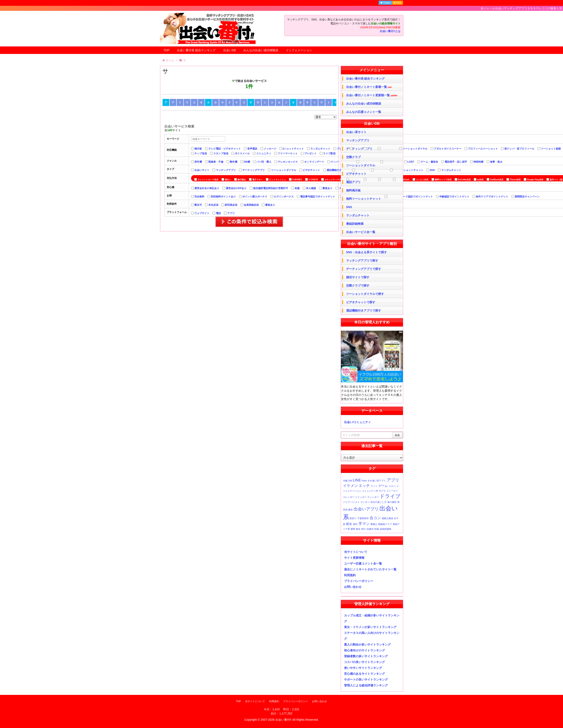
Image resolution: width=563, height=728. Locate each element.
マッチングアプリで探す (362, 261)
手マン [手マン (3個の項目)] (364, 524)
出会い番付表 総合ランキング (196, 50)
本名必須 (213, 205)
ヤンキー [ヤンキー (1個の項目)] (365, 502)
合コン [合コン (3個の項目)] (375, 518)
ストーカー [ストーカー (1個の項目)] (392, 491)
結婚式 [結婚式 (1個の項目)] (370, 529)
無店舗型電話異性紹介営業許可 (271, 188)
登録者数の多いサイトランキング (366, 656)
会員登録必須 (251, 205)
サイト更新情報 (354, 558)
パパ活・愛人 (264, 162)
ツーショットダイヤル (415, 149)
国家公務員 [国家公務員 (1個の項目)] (387, 518)
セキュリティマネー (334, 180)
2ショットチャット (293, 149)
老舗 (297, 188)
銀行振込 (242, 180)
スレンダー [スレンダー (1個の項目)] (349, 497)
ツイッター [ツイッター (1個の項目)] (361, 497)
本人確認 (311, 188)
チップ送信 (201, 153)
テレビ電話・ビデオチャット (225, 149)
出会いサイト (202, 170)
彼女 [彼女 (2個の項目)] (349, 524)
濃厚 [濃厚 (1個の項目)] (353, 529)
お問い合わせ (353, 587)
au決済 (480, 180)
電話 (218, 213)
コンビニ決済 (422, 180)
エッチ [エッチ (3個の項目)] (364, 486)
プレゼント (310, 153)
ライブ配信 (329, 153)
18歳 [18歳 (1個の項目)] (345, 481)
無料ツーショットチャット (408, 170)
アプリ (231, 213)
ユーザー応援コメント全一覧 (363, 563)
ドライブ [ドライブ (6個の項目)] (390, 496)
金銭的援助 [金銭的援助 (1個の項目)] (386, 529)
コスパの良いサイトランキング (364, 662)
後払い (228, 180)
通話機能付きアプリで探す (364, 310)
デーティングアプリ (254, 170)
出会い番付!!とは (390, 31)
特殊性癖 (478, 162)
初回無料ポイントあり (223, 197)
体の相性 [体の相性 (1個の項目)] (392, 502)
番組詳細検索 (355, 224)
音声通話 (252, 149)
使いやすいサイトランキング (363, 668)
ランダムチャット (320, 149)
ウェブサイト (202, 213)
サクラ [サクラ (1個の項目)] (382, 491)
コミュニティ (264, 153)
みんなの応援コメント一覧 (364, 112)
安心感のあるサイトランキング (364, 674)
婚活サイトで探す (358, 277)
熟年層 (234, 162)
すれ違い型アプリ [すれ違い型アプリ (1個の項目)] (377, 481)
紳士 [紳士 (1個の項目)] (364, 529)
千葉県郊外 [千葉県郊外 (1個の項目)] (363, 518)
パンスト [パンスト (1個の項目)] (355, 502)
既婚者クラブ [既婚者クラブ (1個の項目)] (385, 524)
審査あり (327, 188)
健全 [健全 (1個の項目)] (350, 510)
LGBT (411, 162)
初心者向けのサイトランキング (364, 650)
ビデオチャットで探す (361, 302)
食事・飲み (496, 162)
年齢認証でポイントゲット (454, 197)
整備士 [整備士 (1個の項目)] (374, 524)
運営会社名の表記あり (207, 188)
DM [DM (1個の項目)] (350, 481)
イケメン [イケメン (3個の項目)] (350, 486)
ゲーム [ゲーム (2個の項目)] (383, 486)
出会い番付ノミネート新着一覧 (369, 87)
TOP (167, 50)
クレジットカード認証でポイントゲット (410, 197)
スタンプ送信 (221, 153)
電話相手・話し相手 (456, 162)
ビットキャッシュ (277, 180)
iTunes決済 (515, 180)
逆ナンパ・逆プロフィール (519, 149)
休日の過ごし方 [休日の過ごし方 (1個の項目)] (378, 502)
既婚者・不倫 (216, 162)
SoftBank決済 (497, 180)
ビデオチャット (311, 170)
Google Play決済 (535, 180)
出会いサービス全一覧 (361, 232)
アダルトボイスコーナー (448, 149)
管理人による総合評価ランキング (366, 685)
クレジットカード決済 (208, 180)
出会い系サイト (356, 132)
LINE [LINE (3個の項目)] (357, 480)
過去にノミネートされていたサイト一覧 (370, 569)
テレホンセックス (288, 162)
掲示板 (198, 149)
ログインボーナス (284, 197)
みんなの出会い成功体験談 (261, 50)
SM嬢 (247, 162)
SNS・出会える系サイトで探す (367, 252)
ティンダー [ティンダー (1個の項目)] (373, 497)
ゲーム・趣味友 (429, 162)
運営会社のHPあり (236, 188)
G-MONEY (297, 180)
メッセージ (270, 149)
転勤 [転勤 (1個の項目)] (377, 529)
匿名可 (198, 205)
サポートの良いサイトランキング (366, 679)
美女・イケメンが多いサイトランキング (370, 627)
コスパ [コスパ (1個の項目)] (392, 486)
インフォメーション (299, 50)
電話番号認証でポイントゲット (318, 197)
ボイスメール (242, 153)
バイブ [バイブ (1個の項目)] (346, 502)
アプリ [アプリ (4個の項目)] (393, 480)
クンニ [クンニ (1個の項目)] (374, 486)
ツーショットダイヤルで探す (365, 294)
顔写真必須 (231, 205)
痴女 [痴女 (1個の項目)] (358, 529)
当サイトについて (356, 552)
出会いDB (229, 50)
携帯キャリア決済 (443, 180)
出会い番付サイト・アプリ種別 (372, 244)
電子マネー (257, 180)
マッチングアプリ (226, 170)
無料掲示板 (353, 190)
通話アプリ (353, 182)
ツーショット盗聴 (551, 149)
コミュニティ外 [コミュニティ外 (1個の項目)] (370, 491)
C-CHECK (313, 180)
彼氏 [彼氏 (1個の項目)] (355, 524)
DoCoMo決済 (464, 180)
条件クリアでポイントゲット (492, 197)
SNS (432, 170)
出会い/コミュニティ (358, 422)
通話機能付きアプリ (338, 170)
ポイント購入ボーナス (255, 197)
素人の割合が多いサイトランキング (367, 644)
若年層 (198, 162)
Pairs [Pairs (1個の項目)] (364, 481)
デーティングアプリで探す (364, 269)
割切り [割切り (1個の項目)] (353, 518)
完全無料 (199, 197)
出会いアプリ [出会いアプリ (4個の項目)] (366, 509)
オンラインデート (314, 162)
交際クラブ (353, 157)
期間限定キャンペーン (527, 197)
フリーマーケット (288, 153)
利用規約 (350, 575)
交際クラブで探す (358, 285)
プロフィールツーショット (483, 149)
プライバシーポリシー (359, 581)
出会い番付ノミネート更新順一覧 (372, 95)
